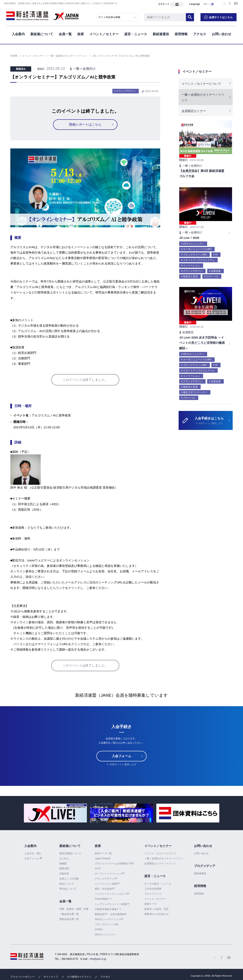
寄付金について (68, 889)
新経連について (42, 34)
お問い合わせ (222, 34)
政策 (81, 34)
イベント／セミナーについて (201, 84)
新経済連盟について (70, 853)
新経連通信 (161, 34)
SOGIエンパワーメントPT (109, 919)
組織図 (63, 864)
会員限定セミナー (194, 111)
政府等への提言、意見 (157, 909)
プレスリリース (153, 894)
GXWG (99, 929)
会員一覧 (65, 34)
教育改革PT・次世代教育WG (111, 914)
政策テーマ (150, 904)
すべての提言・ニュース (158, 884)
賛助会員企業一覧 (69, 919)
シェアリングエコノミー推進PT (112, 904)
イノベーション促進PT (107, 884)
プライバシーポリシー (22, 977)
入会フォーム (122, 756)
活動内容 (64, 874)
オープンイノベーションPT (110, 874)
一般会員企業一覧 (69, 914)
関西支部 (64, 869)
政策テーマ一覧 (103, 853)
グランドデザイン (126, 91)
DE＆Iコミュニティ (105, 934)
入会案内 (18, 34)
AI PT (98, 869)
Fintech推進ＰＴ (104, 899)
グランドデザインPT (106, 879)
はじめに (64, 858)
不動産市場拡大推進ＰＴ (108, 909)
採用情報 (181, 34)
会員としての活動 (69, 879)
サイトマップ (51, 977)
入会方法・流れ (33, 853)
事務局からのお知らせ (157, 914)
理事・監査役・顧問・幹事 (74, 909)
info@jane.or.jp (98, 959)
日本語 (212, 4)
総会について (67, 884)
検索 (190, 17)
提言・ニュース (136, 34)
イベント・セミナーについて (160, 853)
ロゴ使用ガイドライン (79, 977)
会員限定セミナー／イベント (160, 864)
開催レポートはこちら (85, 124)
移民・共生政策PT (105, 889)
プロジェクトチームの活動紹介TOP (114, 864)
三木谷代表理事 (153, 889)
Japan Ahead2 (103, 858)
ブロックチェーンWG (107, 924)
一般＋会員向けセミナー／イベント (203, 97)
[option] (55, 813)
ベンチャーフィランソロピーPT (112, 894)
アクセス (200, 34)
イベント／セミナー (104, 34)
